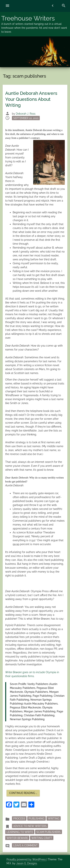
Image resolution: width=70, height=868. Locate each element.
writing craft (42, 838)
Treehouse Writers (28, 18)
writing (54, 818)
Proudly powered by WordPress (27, 859)
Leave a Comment (26, 845)
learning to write (20, 832)
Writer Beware (17, 838)
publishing (36, 818)
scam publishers (49, 832)
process (19, 818)
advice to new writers (30, 826)
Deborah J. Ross (26, 114)
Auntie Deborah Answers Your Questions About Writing (31, 99)
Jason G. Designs (27, 863)
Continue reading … (24, 794)
